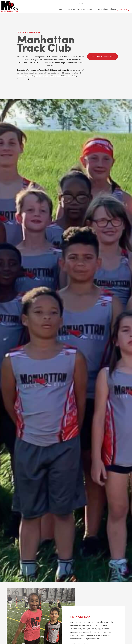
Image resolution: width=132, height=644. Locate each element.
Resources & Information (85, 9)
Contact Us (123, 9)
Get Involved (71, 9)
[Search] (99, 3)
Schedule (113, 9)
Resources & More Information (102, 56)
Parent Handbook (102, 9)
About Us (61, 9)
